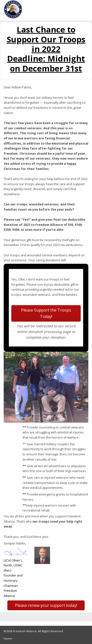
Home (8, 638)
